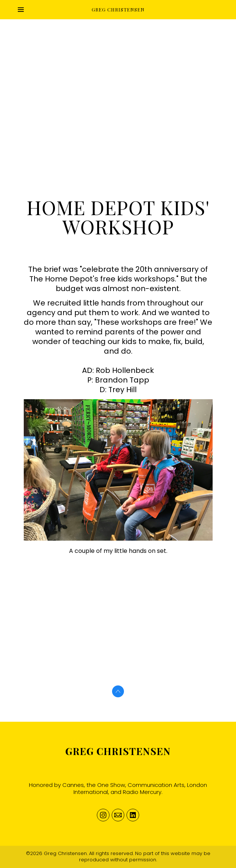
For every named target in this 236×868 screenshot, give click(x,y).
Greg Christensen (118, 751)
